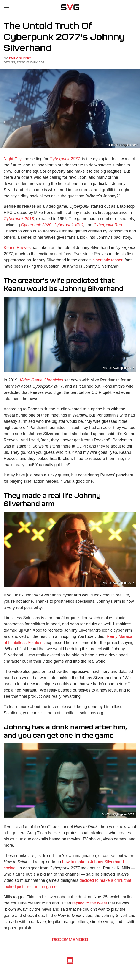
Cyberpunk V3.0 (68, 225)
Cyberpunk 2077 (65, 159)
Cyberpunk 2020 (36, 225)
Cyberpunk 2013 (19, 219)
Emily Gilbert (20, 58)
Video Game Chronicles (41, 380)
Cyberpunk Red (108, 225)
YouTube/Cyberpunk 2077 (122, 145)
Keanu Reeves (17, 248)
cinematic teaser (108, 260)
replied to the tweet (90, 903)
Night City (12, 159)
